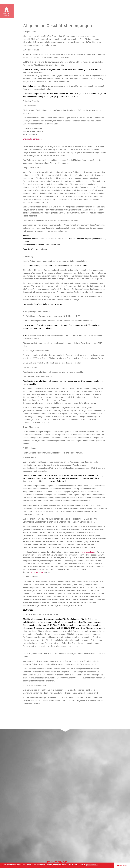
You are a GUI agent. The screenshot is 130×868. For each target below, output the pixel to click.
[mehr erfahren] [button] (92, 865)
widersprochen (37, 572)
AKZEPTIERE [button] (122, 865)
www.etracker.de (88, 552)
